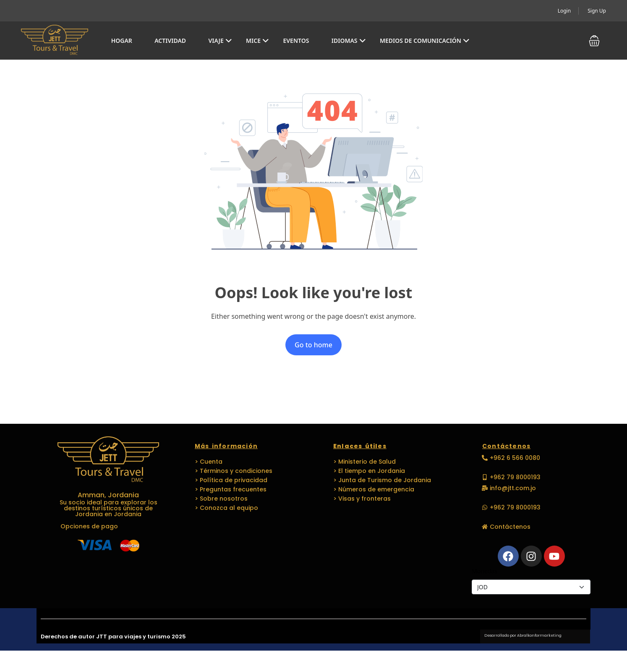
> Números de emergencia (374, 489)
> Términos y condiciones (234, 471)
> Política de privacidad (231, 480)
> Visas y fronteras (362, 499)
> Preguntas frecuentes (231, 489)
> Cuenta (209, 462)
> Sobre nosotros (221, 499)
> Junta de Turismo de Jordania (382, 480)
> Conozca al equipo (226, 508)
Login (564, 11)
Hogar (122, 41)
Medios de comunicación (425, 41)
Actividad (170, 41)
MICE (257, 41)
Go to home (313, 345)
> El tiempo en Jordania (369, 471)
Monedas (485, 571)
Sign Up (597, 11)
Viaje (220, 41)
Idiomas (349, 41)
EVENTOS (296, 41)
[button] (594, 41)
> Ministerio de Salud (364, 462)
